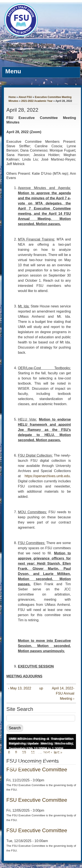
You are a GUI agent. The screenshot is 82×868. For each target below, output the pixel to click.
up (41, 688)
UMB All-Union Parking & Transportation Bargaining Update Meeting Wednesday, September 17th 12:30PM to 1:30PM (41, 743)
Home (12, 97)
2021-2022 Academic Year (37, 101)
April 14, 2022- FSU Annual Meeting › (63, 693)
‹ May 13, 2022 (20, 688)
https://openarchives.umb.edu (47, 476)
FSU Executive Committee (37, 800)
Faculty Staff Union (30, 45)
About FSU (25, 97)
